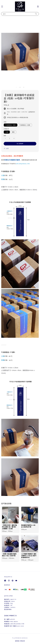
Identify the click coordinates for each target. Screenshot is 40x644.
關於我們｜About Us (10, 599)
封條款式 (6, 129)
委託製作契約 (8, 609)
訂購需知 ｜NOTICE (10, 607)
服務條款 (17, 641)
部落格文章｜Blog (9, 601)
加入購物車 (20, 144)
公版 (7, 132)
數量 (5, 136)
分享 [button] (6, 148)
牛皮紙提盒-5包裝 (11, 125)
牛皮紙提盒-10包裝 (25, 125)
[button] (2, 7)
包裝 (5, 122)
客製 (13, 132)
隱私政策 (23, 641)
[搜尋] (36, 14)
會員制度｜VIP (8, 605)
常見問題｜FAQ (8, 603)
